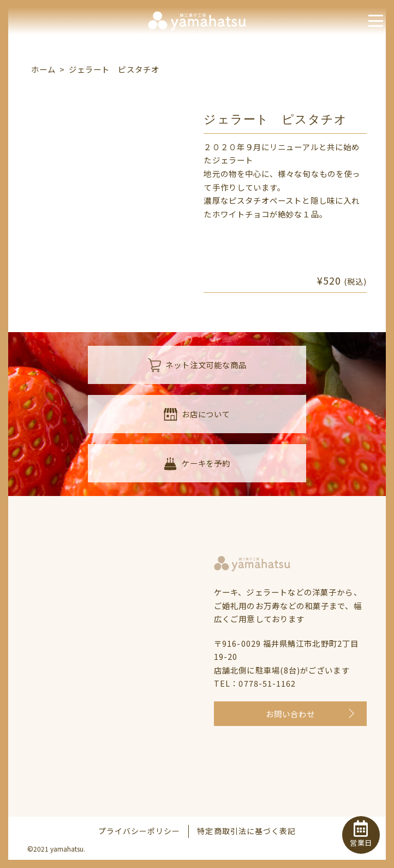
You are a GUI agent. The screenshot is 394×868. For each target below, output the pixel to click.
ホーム (43, 69)
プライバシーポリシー (139, 831)
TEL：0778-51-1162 (255, 683)
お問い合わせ (291, 714)
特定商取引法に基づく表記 (246, 831)
